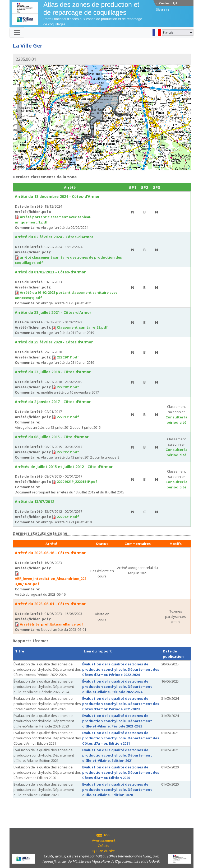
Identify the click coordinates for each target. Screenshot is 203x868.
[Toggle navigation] (17, 32)
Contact (163, 3)
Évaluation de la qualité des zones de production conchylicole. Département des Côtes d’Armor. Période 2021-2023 (121, 704)
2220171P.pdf (68, 417)
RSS (103, 835)
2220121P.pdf (68, 517)
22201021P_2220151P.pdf (77, 482)
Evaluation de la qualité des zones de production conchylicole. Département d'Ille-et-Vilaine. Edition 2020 (117, 790)
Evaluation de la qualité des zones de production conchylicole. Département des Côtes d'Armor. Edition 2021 (121, 738)
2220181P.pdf (68, 387)
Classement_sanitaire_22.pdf (82, 327)
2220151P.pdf (68, 452)
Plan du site (106, 851)
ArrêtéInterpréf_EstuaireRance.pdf (52, 624)
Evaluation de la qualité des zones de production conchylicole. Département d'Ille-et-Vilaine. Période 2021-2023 (117, 721)
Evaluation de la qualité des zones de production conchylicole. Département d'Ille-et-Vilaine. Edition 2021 (117, 755)
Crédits (103, 846)
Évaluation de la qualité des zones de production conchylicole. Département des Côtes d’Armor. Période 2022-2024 (121, 669)
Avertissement (104, 840)
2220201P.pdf (68, 357)
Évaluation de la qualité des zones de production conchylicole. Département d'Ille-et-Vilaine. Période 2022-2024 (117, 687)
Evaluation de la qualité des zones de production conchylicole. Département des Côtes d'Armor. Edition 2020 (121, 772)
